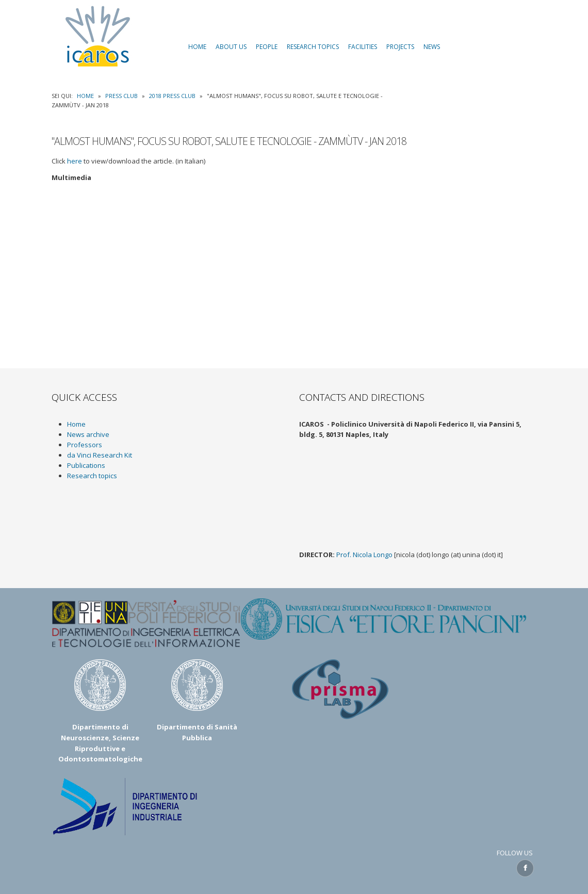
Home (85, 96)
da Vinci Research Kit (100, 455)
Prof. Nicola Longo (364, 555)
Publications (86, 465)
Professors (85, 445)
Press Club (121, 96)
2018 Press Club (172, 96)
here (75, 161)
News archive (88, 434)
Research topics (92, 476)
